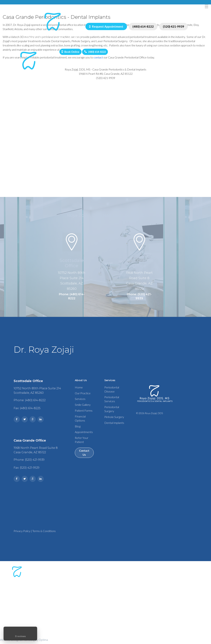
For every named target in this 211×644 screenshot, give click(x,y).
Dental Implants (114, 429)
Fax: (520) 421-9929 (24, 470)
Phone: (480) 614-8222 (72, 298)
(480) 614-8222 (143, 27)
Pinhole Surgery (114, 423)
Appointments (83, 439)
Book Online (73, 53)
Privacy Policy (20, 533)
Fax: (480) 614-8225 (25, 411)
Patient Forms (83, 416)
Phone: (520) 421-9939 (139, 298)
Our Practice (82, 396)
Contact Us (84, 462)
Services (79, 403)
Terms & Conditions (42, 533)
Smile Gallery (82, 409)
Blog (77, 433)
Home (78, 390)
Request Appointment (106, 27)
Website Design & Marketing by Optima (24, 642)
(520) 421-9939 (173, 27)
